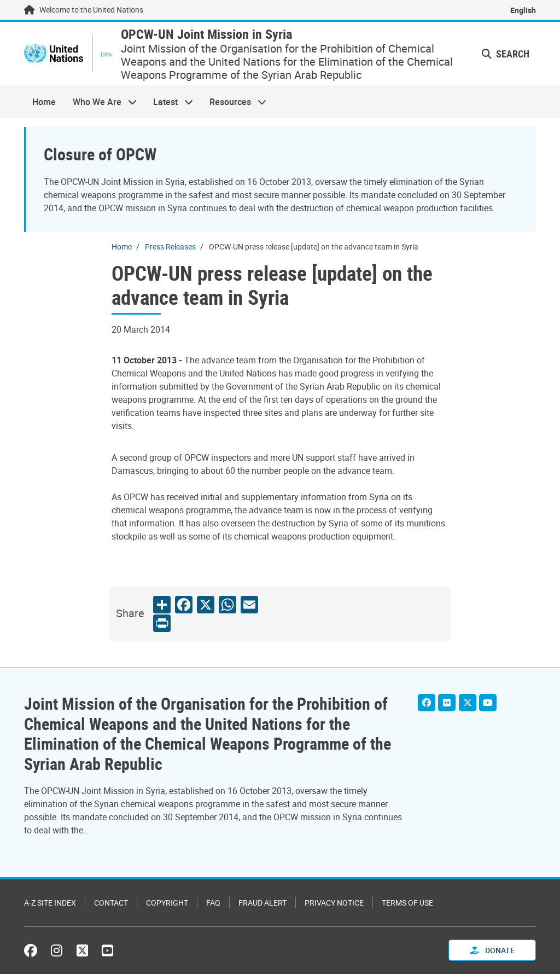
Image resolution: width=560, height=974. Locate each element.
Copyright (167, 903)
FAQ (213, 903)
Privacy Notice (334, 903)
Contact (111, 903)
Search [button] (506, 54)
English (523, 10)
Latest (169, 102)
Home (44, 102)
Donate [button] (492, 950)
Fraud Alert (262, 903)
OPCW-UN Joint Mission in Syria (206, 34)
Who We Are (100, 102)
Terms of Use (407, 903)
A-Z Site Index (50, 903)
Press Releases (170, 247)
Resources (234, 102)
